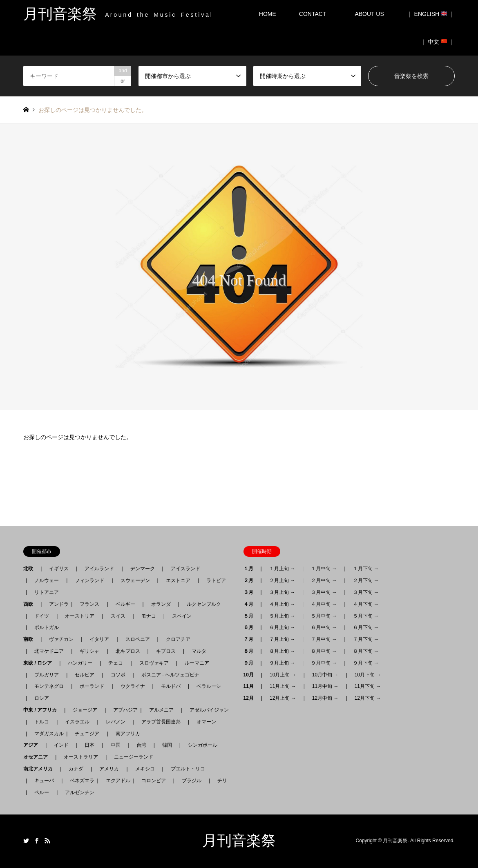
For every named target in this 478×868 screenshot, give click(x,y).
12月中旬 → (325, 698)
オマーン (206, 722)
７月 (251, 639)
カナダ (76, 769)
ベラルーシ (209, 686)
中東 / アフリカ (42, 710)
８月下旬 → (366, 651)
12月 (251, 698)
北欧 (31, 569)
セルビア (85, 675)
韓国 (167, 745)
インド (61, 745)
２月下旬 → (366, 580)
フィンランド (89, 580)
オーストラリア (81, 757)
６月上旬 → (282, 627)
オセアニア (38, 757)
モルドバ (171, 686)
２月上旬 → (282, 580)
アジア (33, 745)
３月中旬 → (324, 592)
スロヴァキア (154, 663)
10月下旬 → (368, 675)
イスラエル (77, 722)
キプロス (166, 651)
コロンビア (154, 781)
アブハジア (123, 710)
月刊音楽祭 (239, 841)
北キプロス (128, 651)
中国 (116, 745)
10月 (251, 675)
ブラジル (192, 781)
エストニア (178, 580)
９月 (251, 663)
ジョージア (85, 710)
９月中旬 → (324, 663)
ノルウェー (47, 580)
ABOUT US (372, 14)
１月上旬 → (282, 569)
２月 (251, 580)
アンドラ (56, 604)
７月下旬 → (366, 639)
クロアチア (178, 639)
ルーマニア (197, 663)
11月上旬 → (283, 686)
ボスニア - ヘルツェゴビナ (171, 675)
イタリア (99, 639)
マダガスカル (47, 734)
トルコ (42, 722)
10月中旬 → (325, 675)
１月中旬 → (324, 569)
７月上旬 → (282, 639)
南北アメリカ (40, 769)
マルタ (199, 651)
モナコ (149, 616)
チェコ (116, 663)
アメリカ (109, 769)
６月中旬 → (324, 627)
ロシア (42, 698)
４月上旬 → (282, 604)
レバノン (116, 722)
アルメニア (161, 710)
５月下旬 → (366, 616)
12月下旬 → (368, 698)
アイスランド (183, 569)
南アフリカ (128, 734)
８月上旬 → (282, 651)
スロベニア (138, 639)
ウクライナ (133, 686)
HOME (268, 14)
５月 (251, 616)
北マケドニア (49, 651)
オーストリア (80, 616)
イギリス (59, 569)
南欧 (31, 639)
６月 (251, 627)
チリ (222, 781)
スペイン (182, 616)
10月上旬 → (283, 675)
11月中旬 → (325, 686)
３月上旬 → (282, 592)
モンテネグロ (49, 686)
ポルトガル (47, 627)
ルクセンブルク (204, 604)
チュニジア (87, 734)
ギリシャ (89, 651)
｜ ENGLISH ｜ (431, 14)
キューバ (44, 781)
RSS (47, 841)
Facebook (37, 841)
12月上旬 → (283, 698)
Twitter (26, 841)
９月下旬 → (366, 663)
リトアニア (47, 592)
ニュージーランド (134, 757)
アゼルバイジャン (209, 710)
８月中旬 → (324, 651)
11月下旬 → (368, 686)
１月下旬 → (366, 569)
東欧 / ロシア (40, 663)
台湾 (141, 745)
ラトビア (216, 580)
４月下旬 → (366, 604)
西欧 (31, 604)
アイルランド (99, 569)
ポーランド (92, 686)
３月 (251, 592)
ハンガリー (80, 663)
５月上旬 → (282, 616)
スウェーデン (135, 580)
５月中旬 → (324, 616)
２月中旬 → (324, 580)
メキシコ (145, 769)
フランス (89, 604)
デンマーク (143, 569)
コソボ (118, 675)
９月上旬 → (282, 663)
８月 (251, 651)
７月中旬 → (324, 639)
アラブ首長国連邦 (161, 722)
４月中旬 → (324, 604)
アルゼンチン (77, 792)
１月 (251, 569)
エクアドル (116, 781)
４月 (251, 604)
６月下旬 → (366, 627)
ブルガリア (47, 675)
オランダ (161, 604)
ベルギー (125, 604)
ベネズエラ (80, 781)
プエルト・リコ (188, 769)
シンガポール (203, 745)
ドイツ (42, 616)
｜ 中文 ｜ (438, 42)
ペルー (42, 792)
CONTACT (313, 14)
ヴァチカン (61, 639)
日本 (89, 745)
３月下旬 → (366, 592)
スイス (118, 616)
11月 (251, 686)
